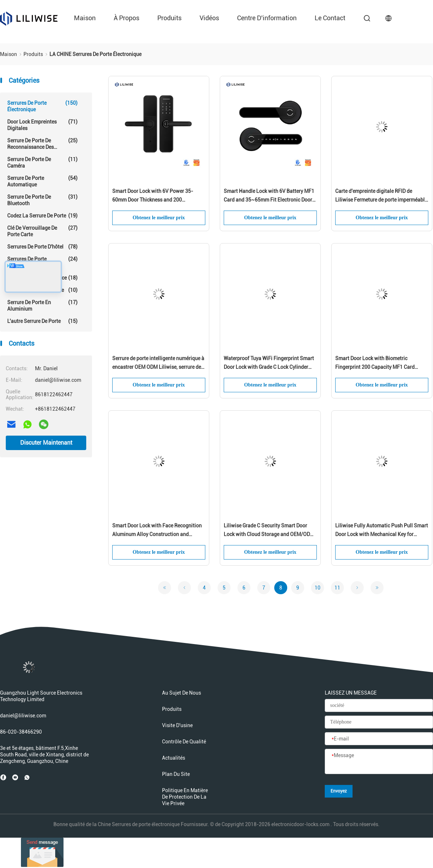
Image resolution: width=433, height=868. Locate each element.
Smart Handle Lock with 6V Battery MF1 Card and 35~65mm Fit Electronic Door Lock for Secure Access (269, 196)
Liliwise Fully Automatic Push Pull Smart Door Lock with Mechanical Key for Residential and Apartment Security (382, 531)
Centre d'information (267, 18)
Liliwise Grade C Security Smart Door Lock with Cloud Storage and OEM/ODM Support (269, 531)
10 (318, 588)
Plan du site (176, 774)
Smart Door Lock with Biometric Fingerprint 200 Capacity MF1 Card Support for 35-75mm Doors (375, 363)
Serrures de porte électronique (42, 106)
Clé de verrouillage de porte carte (42, 231)
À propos (126, 18)
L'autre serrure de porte (42, 321)
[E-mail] (379, 739)
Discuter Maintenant (46, 443)
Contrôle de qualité (184, 742)
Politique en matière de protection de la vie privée (185, 797)
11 (337, 588)
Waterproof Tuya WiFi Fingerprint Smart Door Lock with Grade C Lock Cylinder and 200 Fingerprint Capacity (269, 363)
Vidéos (209, 18)
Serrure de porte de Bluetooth (42, 200)
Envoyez (339, 791)
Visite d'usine (177, 725)
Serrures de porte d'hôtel (42, 247)
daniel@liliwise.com (23, 716)
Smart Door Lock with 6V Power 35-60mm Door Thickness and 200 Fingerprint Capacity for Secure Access (156, 196)
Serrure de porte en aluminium (42, 305)
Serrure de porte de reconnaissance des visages (42, 144)
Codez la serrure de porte (42, 216)
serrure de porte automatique (42, 181)
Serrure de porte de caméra (42, 162)
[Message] (379, 762)
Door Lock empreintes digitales (42, 125)
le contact (330, 18)
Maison (85, 18)
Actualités (174, 758)
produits (169, 18)
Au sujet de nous (181, 693)
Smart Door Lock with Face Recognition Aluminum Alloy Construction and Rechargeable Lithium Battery (157, 531)
